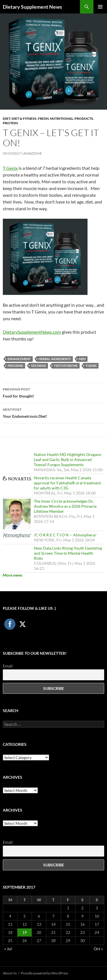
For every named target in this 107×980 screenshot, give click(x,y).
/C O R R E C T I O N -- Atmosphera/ (65, 535)
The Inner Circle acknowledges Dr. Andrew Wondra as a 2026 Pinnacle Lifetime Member (65, 506)
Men (82, 359)
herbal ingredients (55, 359)
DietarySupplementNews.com (32, 332)
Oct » (98, 949)
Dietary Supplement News (32, 7)
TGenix (91, 366)
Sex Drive (39, 366)
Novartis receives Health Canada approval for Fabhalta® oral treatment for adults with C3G (67, 483)
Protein (10, 123)
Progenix (15, 366)
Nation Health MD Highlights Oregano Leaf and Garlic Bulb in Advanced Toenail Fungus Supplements (68, 459)
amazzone (33, 153)
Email (8, 666)
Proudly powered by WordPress (44, 973)
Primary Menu (100, 7)
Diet (6, 118)
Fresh (43, 118)
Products (84, 118)
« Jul (8, 949)
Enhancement (19, 359)
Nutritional (62, 118)
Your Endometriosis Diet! (53, 412)
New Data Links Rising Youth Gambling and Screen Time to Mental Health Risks (68, 553)
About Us (10, 973)
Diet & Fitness (24, 118)
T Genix (10, 168)
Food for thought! (53, 392)
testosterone (66, 366)
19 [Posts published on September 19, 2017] (25, 932)
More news (13, 575)
